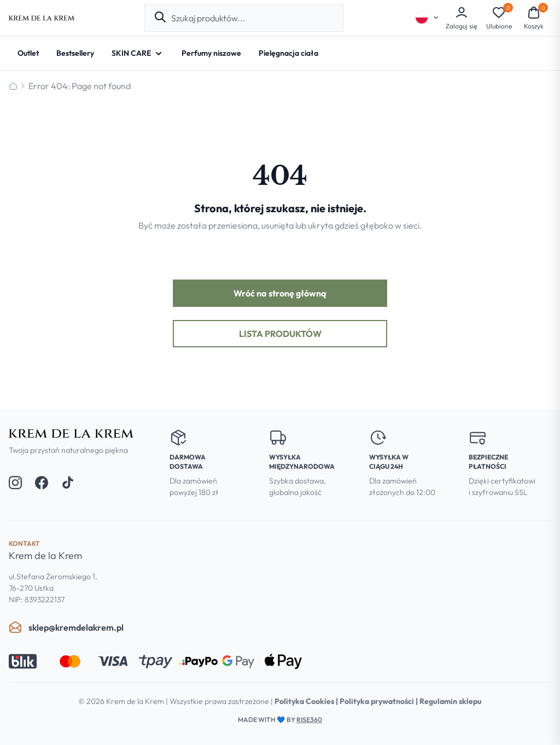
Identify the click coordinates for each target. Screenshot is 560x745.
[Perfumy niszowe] (211, 53)
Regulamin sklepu (451, 701)
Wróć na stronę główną (280, 293)
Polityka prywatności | (380, 701)
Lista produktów (280, 334)
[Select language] (427, 18)
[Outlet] (28, 53)
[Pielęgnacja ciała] (288, 53)
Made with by (280, 720)
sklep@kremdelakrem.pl (66, 627)
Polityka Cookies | (307, 701)
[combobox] (253, 18)
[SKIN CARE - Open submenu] (138, 53)
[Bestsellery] (75, 53)
